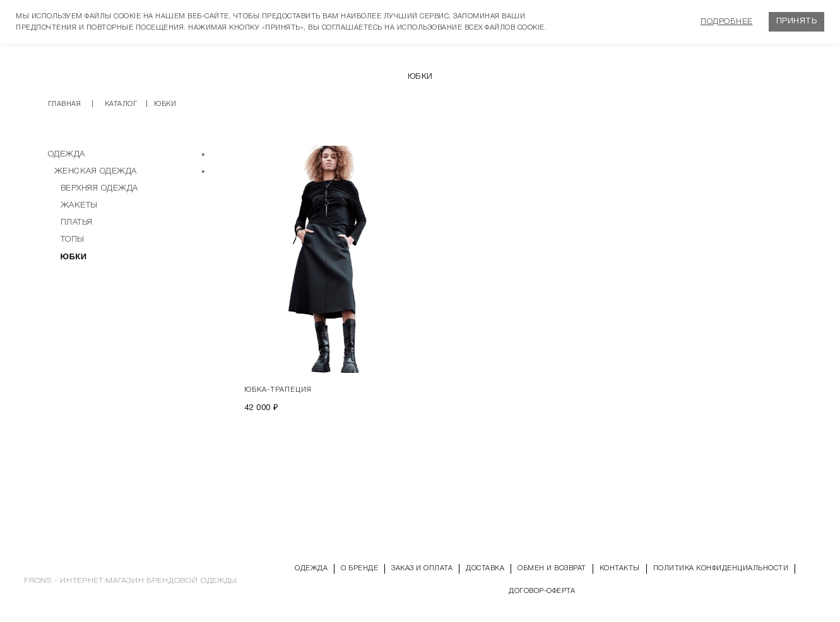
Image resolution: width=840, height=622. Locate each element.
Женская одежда (96, 171)
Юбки (74, 256)
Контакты (620, 568)
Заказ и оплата (422, 568)
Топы (73, 239)
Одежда (67, 154)
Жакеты (79, 205)
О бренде (359, 568)
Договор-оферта (542, 591)
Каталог (121, 104)
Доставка (485, 568)
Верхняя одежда (99, 188)
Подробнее (727, 22)
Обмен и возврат (552, 568)
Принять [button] (797, 21)
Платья (77, 222)
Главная (65, 104)
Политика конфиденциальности (721, 568)
